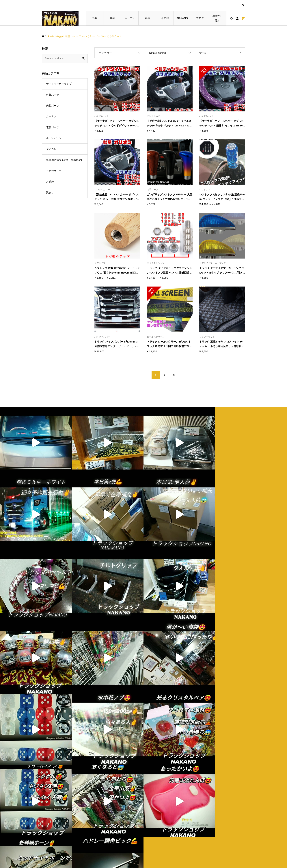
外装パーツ (53, 95)
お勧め (50, 182)
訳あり (50, 192)
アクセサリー (54, 171)
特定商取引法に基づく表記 (167, 835)
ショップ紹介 (159, 823)
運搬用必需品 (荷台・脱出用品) (64, 160)
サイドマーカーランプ (59, 84)
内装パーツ (53, 106)
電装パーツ (53, 127)
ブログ (200, 18)
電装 (147, 18)
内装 (112, 18)
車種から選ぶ (218, 18)
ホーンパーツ (54, 138)
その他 (165, 18)
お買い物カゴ (108, 835)
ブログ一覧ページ (111, 829)
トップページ (108, 823)
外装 (95, 18)
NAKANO (182, 18)
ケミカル (51, 149)
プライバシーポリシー (164, 829)
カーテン (130, 18)
